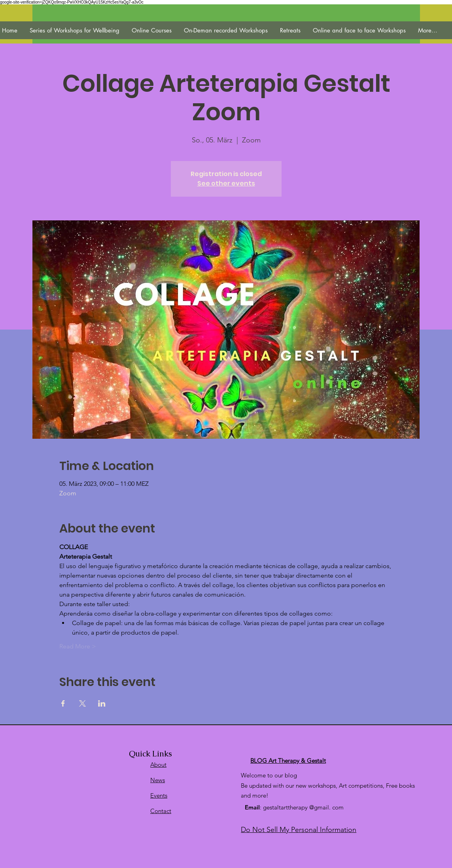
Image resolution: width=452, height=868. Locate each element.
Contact (161, 811)
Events (159, 795)
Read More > (78, 646)
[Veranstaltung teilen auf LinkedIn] (102, 703)
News (158, 780)
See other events (226, 183)
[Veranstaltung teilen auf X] (82, 703)
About (158, 765)
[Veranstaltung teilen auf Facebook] (63, 703)
